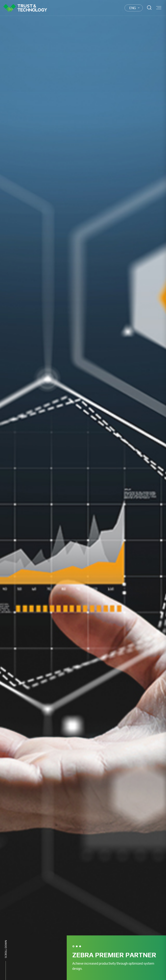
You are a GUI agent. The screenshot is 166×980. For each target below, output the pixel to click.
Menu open (159, 8)
